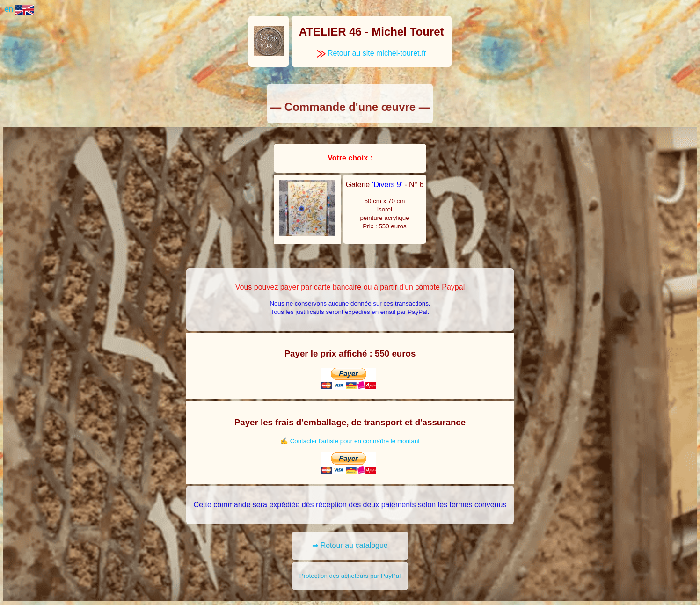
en (19, 9)
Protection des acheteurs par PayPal (350, 576)
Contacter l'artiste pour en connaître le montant (355, 441)
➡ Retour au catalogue (350, 545)
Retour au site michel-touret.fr (372, 53)
